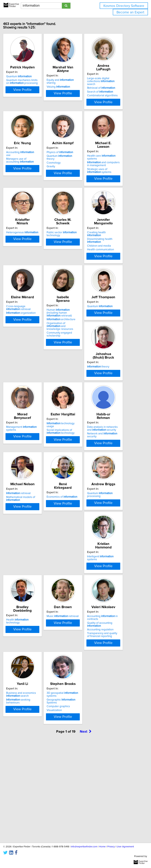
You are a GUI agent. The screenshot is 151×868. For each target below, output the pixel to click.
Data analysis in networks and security (33, 519)
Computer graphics (30, 795)
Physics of (72, 166)
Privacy (111, 847)
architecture (73, 352)
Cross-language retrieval (30, 344)
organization (33, 349)
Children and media (111, 268)
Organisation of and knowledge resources (72, 358)
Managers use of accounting (32, 174)
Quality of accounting (71, 702)
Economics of (114, 518)
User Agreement (125, 847)
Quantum (31, 80)
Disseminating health (112, 262)
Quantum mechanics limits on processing (34, 85)
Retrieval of (113, 88)
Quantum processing (31, 607)
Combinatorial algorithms (114, 95)
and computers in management (115, 174)
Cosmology (65, 177)
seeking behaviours (111, 702)
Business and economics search (114, 695)
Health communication (112, 271)
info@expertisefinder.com (84, 847)
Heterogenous (34, 254)
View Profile (34, 112)
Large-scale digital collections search (113, 81)
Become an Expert (130, 12)
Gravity (63, 181)
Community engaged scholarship (71, 366)
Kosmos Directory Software (124, 6)
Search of (112, 92)
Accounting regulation (72, 707)
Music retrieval (34, 694)
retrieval (71, 518)
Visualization (26, 799)
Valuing (70, 87)
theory (29, 430)
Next (86, 831)
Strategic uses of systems (111, 181)
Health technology (110, 607)
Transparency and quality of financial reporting (73, 712)
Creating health (108, 256)
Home (102, 847)
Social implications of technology (113, 438)
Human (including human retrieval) (71, 345)
